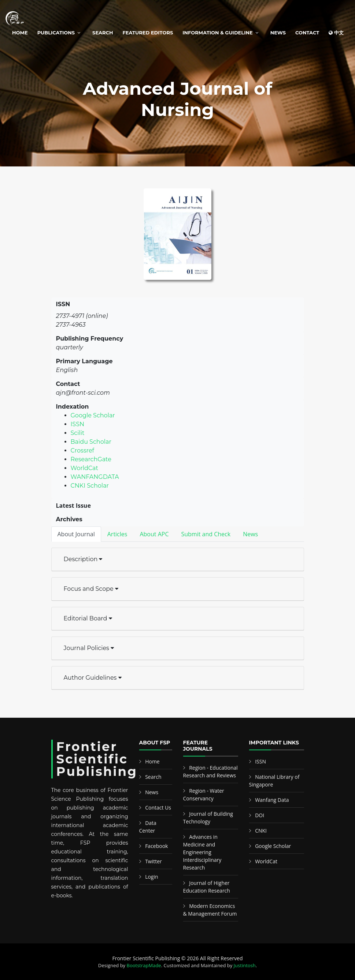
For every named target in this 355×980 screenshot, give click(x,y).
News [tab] (250, 534)
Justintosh (245, 965)
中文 (336, 33)
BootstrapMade (144, 965)
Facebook (156, 846)
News (278, 33)
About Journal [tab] (76, 534)
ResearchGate (91, 459)
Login (151, 877)
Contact (307, 33)
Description (83, 559)
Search (103, 33)
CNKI (261, 831)
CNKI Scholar (90, 486)
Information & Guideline (217, 33)
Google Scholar (93, 415)
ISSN (78, 424)
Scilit (78, 433)
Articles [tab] (117, 534)
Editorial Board (88, 618)
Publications (56, 33)
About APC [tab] (154, 534)
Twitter (154, 861)
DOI (260, 815)
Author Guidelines (93, 678)
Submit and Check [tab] (206, 534)
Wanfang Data (272, 800)
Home (20, 33)
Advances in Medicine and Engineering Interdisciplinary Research (202, 852)
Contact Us (158, 808)
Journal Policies (89, 648)
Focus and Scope (91, 589)
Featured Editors (148, 33)
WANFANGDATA (95, 477)
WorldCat (85, 468)
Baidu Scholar (91, 442)
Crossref (83, 450)
